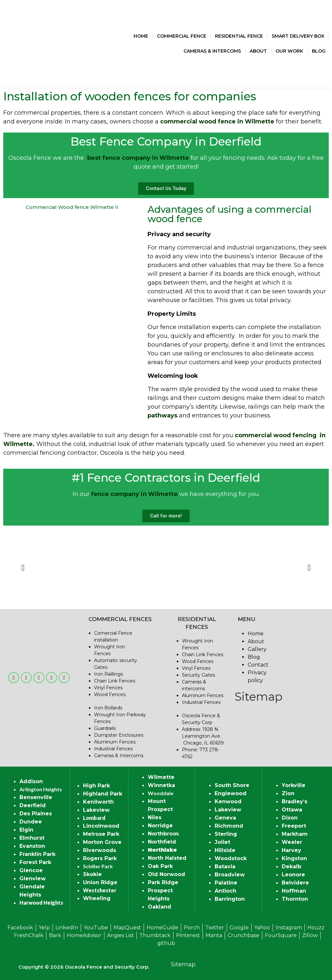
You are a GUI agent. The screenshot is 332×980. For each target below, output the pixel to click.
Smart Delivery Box (298, 36)
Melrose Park (101, 834)
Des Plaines (36, 814)
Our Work (289, 51)
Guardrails (105, 728)
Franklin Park (37, 854)
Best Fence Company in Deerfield (166, 141)
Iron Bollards (108, 708)
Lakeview (96, 810)
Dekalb (291, 866)
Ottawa (292, 810)
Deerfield (33, 805)
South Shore (232, 785)
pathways (162, 415)
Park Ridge (163, 882)
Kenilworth (98, 802)
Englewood (231, 793)
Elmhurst (32, 838)
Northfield (162, 842)
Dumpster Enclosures (119, 735)
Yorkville (294, 785)
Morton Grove (102, 842)
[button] (23, 567)
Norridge (160, 826)
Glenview (33, 878)
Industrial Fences (113, 749)
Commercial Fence (182, 36)
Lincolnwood (101, 826)
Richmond (229, 826)
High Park (96, 786)
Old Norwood (166, 874)
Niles (155, 817)
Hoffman (294, 891)
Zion (288, 793)
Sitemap (259, 697)
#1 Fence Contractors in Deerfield (166, 478)
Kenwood (228, 802)
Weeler (292, 842)
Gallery (257, 649)
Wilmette (161, 777)
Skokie (92, 874)
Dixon (290, 818)
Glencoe (31, 870)
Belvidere (295, 883)
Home (141, 36)
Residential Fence (239, 36)
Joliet (222, 842)
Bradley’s (295, 802)
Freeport (294, 826)
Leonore (293, 875)
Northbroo (162, 834)
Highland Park (103, 794)
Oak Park (160, 866)
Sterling (226, 834)
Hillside (225, 850)
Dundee (31, 822)
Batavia (225, 866)
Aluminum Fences (115, 742)
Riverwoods (100, 850)
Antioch (225, 891)
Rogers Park (100, 858)
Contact (258, 665)
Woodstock (231, 858)
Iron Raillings (108, 674)
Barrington (230, 899)
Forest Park (35, 862)
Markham (295, 834)
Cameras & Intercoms (212, 51)
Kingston (294, 858)
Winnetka (161, 785)
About (258, 51)
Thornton (295, 899)
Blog (319, 51)
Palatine (226, 883)
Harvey (291, 850)
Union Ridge (100, 882)
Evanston (32, 846)
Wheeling (97, 898)
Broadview (230, 875)
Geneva (225, 818)
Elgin (26, 830)
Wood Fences (110, 694)
